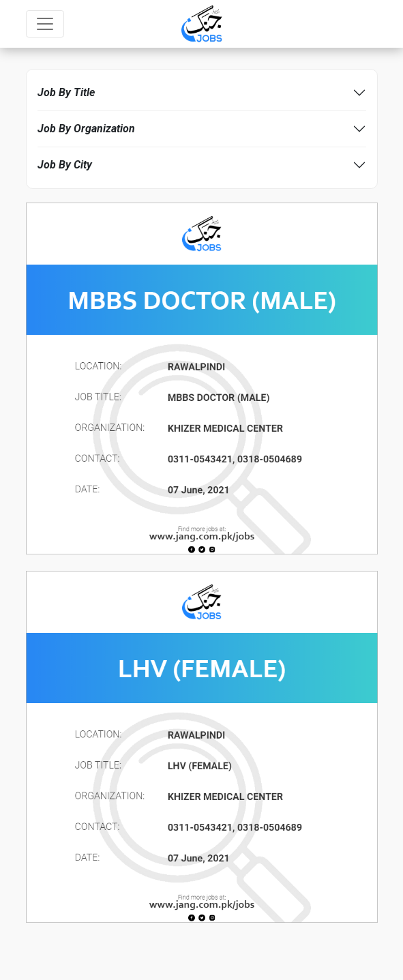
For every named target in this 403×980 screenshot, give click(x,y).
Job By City (65, 165)
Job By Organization (86, 129)
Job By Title (66, 92)
